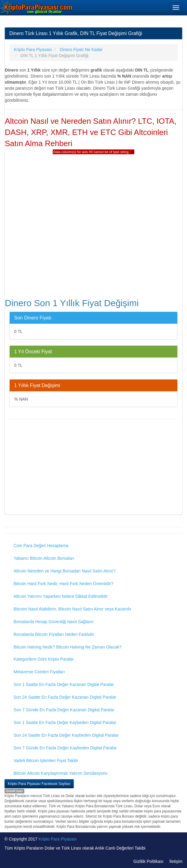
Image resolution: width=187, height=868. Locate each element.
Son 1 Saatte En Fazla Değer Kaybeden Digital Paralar (65, 722)
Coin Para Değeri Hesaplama (41, 546)
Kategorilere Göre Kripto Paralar (44, 659)
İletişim (176, 861)
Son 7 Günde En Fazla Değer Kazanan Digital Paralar (64, 710)
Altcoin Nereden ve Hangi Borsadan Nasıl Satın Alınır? (65, 571)
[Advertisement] (93, 468)
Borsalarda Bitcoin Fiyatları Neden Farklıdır (54, 634)
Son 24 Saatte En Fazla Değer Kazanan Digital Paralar (65, 697)
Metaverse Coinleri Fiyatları (39, 672)
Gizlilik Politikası (148, 861)
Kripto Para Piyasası (58, 839)
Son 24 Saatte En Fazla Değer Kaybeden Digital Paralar (66, 735)
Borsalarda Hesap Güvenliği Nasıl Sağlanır (54, 622)
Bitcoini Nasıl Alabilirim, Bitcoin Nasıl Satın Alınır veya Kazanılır (72, 609)
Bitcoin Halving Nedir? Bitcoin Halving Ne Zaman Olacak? (68, 647)
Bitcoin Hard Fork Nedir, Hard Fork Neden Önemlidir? (63, 584)
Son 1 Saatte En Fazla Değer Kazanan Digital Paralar (64, 684)
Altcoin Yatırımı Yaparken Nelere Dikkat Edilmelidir (61, 596)
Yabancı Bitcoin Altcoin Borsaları (44, 558)
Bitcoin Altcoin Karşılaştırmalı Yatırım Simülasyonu (61, 773)
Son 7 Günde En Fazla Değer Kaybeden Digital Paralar (65, 748)
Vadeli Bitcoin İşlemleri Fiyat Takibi (46, 761)
